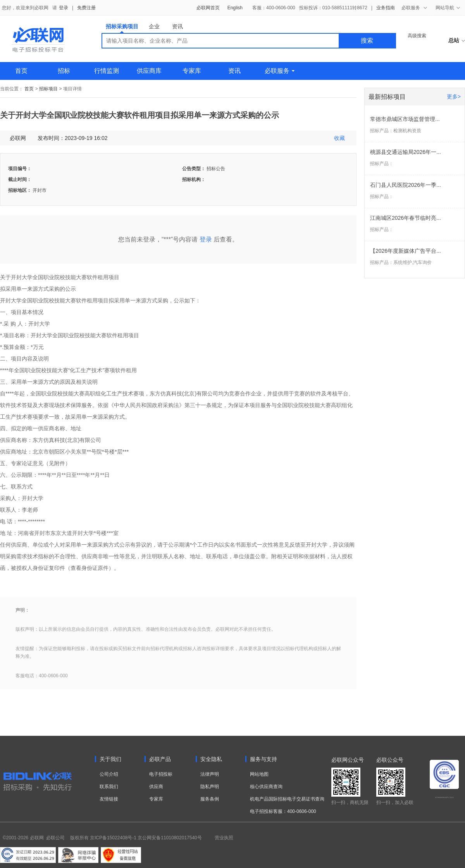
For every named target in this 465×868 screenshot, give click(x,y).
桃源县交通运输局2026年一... (406, 152)
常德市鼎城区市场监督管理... (405, 119)
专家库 (192, 71)
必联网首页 (208, 8)
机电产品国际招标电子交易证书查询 (287, 799)
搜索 (367, 41)
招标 (64, 71)
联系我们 (109, 787)
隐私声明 (210, 787)
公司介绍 (109, 774)
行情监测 (107, 71)
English (235, 8)
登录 (64, 8)
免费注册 (86, 8)
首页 (21, 71)
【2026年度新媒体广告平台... (406, 251)
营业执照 (224, 838)
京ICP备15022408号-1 (113, 838)
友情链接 (109, 799)
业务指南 (386, 8)
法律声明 (210, 774)
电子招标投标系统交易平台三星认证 (444, 797)
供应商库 (149, 71)
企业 (154, 26)
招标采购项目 (122, 28)
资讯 (177, 26)
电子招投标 (161, 774)
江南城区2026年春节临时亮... (406, 218)
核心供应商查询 (266, 787)
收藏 (339, 138)
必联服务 (280, 71)
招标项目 (48, 89)
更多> (454, 97)
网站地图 (259, 774)
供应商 (156, 787)
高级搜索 (417, 36)
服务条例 (210, 799)
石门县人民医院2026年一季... (406, 185)
